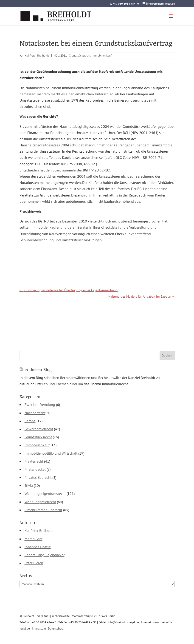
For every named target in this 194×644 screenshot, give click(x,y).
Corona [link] (30, 421)
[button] (171, 19)
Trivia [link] (29, 485)
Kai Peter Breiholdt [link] (39, 530)
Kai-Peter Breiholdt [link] (37, 56)
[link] (56, 16)
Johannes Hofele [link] (38, 547)
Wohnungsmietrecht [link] (40, 502)
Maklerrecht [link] (34, 461)
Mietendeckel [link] (35, 469)
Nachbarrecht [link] (35, 413)
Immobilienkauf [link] (102, 56)
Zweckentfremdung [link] (40, 405)
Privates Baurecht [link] (38, 477)
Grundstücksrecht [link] (80, 56)
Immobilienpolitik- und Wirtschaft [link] (51, 453)
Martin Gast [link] (34, 539)
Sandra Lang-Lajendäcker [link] (45, 555)
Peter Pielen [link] (34, 563)
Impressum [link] (39, 628)
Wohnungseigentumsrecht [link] (45, 493)
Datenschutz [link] (56, 628)
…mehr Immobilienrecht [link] (43, 510)
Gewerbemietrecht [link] (39, 429)
